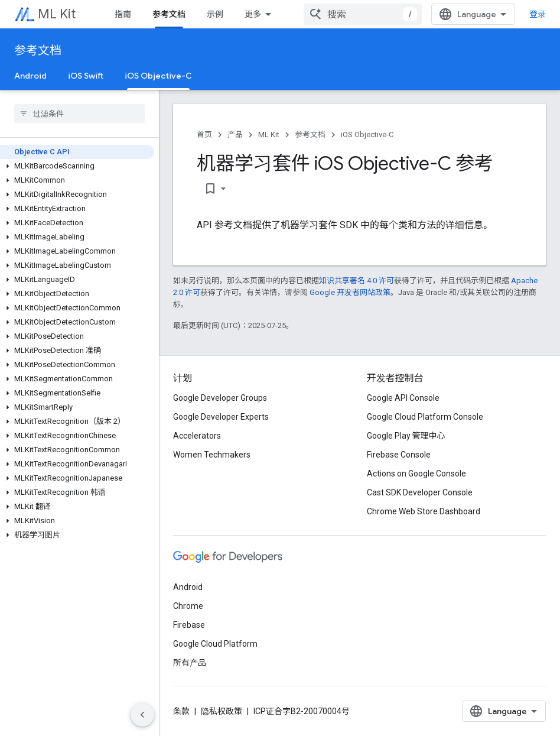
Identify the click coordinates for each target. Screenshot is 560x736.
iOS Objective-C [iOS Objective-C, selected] (158, 76)
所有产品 (190, 663)
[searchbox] (79, 114)
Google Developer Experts (221, 417)
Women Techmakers (212, 455)
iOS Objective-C (367, 134)
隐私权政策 (222, 711)
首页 (204, 134)
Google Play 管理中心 (406, 436)
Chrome (188, 606)
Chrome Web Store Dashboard (424, 511)
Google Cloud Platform (215, 644)
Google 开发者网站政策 (350, 292)
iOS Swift (86, 76)
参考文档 (38, 51)
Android (30, 76)
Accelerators (197, 436)
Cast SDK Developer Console (420, 492)
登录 (538, 14)
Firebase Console (399, 455)
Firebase (189, 625)
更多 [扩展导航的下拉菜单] (253, 14)
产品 (235, 134)
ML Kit (57, 14)
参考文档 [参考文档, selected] (169, 14)
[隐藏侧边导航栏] (142, 715)
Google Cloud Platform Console (425, 417)
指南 (123, 14)
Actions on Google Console (416, 474)
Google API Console (403, 398)
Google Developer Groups (220, 398)
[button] (77, 166)
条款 (181, 711)
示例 (215, 14)
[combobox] (363, 14)
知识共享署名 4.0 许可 (356, 281)
